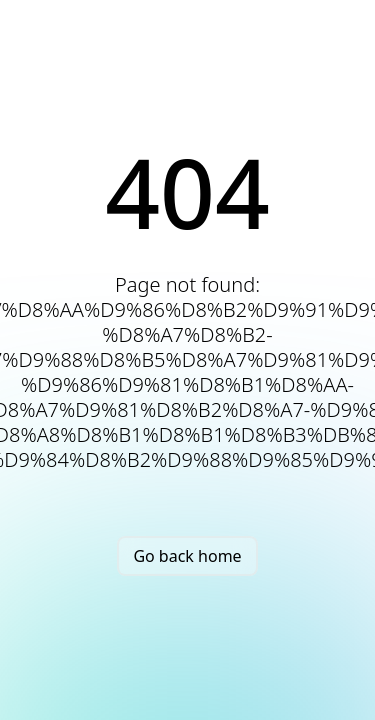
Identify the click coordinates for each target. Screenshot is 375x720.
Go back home (187, 556)
